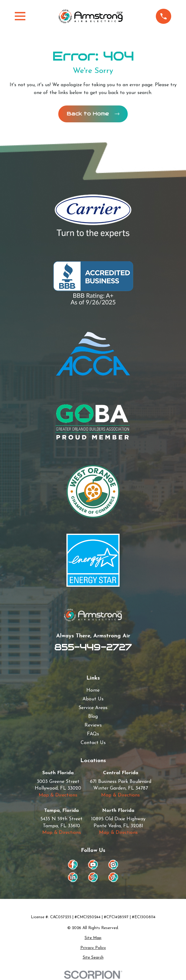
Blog (93, 717)
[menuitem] (93, 939)
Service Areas (93, 708)
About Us (93, 699)
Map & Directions (58, 796)
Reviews (93, 726)
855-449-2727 (93, 647)
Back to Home (93, 114)
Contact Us (93, 743)
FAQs (93, 734)
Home (93, 691)
